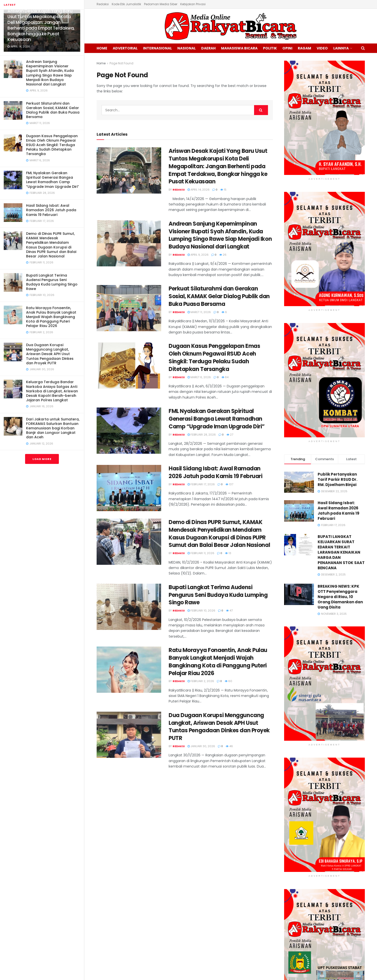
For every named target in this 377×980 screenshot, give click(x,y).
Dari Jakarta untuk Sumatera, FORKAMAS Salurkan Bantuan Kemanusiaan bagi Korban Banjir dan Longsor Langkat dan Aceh (53, 428)
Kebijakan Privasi (193, 4)
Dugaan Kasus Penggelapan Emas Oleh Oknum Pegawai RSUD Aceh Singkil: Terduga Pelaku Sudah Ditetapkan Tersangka (52, 145)
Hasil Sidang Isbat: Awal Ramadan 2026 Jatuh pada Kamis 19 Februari (51, 210)
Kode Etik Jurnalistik (126, 4)
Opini (287, 48)
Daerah (208, 48)
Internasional (157, 48)
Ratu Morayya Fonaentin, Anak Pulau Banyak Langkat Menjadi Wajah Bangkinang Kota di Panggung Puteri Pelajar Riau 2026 (51, 317)
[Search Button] (261, 110)
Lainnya (341, 48)
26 (223, 255)
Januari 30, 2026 (201, 746)
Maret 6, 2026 (199, 377)
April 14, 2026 (199, 190)
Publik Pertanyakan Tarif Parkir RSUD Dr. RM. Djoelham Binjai (338, 479)
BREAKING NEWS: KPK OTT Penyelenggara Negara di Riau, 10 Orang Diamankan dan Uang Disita (340, 597)
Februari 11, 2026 (201, 553)
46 (229, 746)
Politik (270, 48)
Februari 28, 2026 (202, 435)
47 (229, 611)
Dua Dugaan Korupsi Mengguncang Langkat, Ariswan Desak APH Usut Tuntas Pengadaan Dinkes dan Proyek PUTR (50, 354)
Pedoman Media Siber (161, 4)
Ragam (304, 48)
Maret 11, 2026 (199, 312)
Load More (42, 459)
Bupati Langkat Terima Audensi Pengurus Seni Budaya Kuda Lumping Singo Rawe (52, 282)
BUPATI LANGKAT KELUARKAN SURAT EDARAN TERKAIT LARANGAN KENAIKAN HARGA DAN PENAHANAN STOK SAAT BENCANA (341, 552)
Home (102, 48)
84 (225, 377)
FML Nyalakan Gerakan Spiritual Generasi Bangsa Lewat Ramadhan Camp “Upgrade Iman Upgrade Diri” (53, 180)
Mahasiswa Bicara (239, 48)
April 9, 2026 (198, 255)
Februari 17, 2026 (201, 484)
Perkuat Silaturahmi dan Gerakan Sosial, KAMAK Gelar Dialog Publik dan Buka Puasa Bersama (53, 110)
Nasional (187, 48)
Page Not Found (121, 63)
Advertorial (125, 48)
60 (228, 681)
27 (230, 435)
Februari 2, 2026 (201, 681)
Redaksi (103, 4)
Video (322, 48)
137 (229, 484)
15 (223, 190)
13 (228, 553)
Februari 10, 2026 (201, 611)
